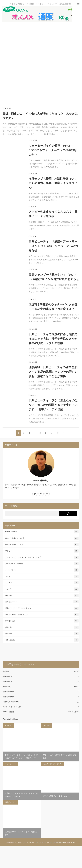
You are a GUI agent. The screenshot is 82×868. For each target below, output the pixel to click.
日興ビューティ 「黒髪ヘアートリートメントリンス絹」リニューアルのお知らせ (53, 246)
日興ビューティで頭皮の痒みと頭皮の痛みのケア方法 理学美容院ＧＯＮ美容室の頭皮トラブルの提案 (53, 339)
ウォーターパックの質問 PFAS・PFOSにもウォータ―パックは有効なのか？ (53, 150)
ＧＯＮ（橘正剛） (41, 481)
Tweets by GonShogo (10, 719)
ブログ (42, 576)
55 (58, 433)
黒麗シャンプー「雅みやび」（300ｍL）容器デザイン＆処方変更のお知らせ (54, 277)
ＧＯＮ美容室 (42, 640)
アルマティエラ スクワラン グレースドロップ (42, 557)
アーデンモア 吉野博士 (42, 564)
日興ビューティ (42, 602)
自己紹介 (42, 634)
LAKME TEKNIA (42, 532)
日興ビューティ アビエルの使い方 (42, 608)
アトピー (42, 551)
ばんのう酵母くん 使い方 (42, 538)
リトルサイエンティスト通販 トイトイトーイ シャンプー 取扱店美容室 (39, 842)
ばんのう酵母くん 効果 (42, 545)
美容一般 (42, 627)
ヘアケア (42, 583)
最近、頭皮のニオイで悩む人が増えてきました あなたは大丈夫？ (40, 116)
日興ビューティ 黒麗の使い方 (42, 615)
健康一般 (42, 595)
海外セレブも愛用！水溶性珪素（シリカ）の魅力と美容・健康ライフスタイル (53, 183)
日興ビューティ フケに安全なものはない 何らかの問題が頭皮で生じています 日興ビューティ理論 (53, 405)
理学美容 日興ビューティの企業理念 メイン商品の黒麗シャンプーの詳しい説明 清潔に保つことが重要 (54, 372)
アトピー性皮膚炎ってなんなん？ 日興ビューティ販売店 (53, 214)
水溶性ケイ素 (42, 621)
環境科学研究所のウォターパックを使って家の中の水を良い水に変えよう (53, 307)
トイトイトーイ (42, 570)
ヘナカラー (42, 589)
